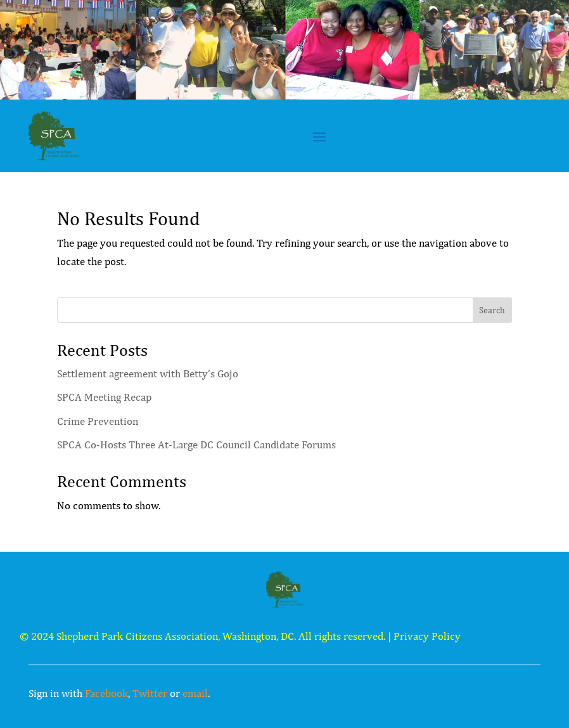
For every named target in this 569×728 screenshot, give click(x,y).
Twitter (150, 693)
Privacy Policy (427, 636)
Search (492, 310)
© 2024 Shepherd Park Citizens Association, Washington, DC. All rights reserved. (202, 636)
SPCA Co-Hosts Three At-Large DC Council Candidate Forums (196, 445)
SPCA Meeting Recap (104, 397)
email (195, 693)
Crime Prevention (98, 421)
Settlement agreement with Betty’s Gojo (148, 374)
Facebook (106, 693)
